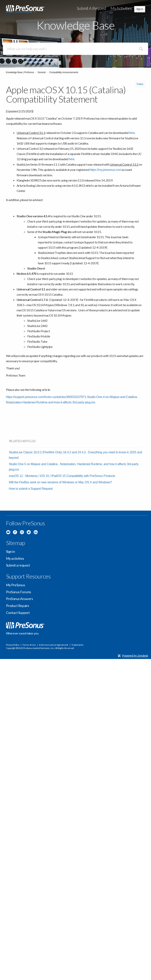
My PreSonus (16, 585)
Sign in (11, 551)
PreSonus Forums (19, 592)
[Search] (75, 49)
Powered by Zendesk (135, 656)
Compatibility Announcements (64, 72)
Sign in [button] (140, 9)
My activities (121, 8)
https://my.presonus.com (106, 170)
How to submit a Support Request (31, 489)
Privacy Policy (13, 645)
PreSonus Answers (20, 599)
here (132, 133)
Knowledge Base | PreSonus (20, 72)
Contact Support (18, 613)
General (42, 72)
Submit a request (92, 8)
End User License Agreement (54, 645)
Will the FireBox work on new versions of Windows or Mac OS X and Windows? (61, 482)
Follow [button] (140, 84)
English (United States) (19, 12)
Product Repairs (18, 606)
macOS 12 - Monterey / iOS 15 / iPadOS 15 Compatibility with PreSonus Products (62, 476)
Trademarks (77, 645)
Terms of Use (29, 645)
